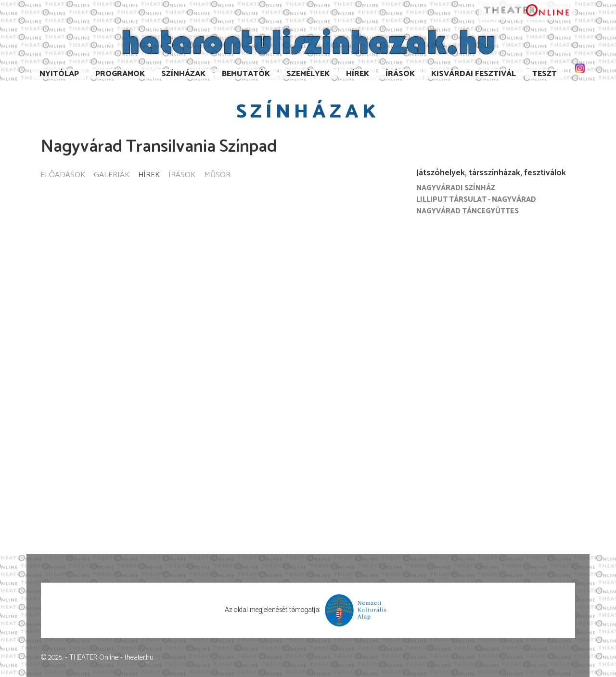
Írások (400, 74)
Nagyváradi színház (456, 188)
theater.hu (139, 657)
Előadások (63, 176)
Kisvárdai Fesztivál (474, 74)
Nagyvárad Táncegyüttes (468, 211)
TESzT (545, 74)
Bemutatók (246, 74)
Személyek (308, 74)
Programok (120, 74)
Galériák (112, 176)
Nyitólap (59, 74)
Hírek (358, 74)
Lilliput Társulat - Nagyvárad (476, 200)
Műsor (217, 176)
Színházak (183, 74)
